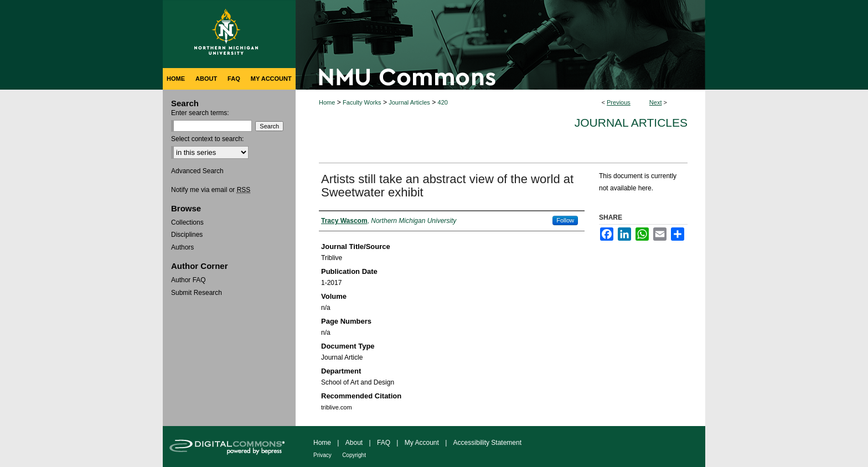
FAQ (384, 443)
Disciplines (187, 235)
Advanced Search (197, 171)
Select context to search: (207, 139)
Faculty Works (362, 102)
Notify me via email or (211, 190)
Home (327, 102)
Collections (187, 222)
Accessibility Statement (487, 443)
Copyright (354, 455)
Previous (619, 102)
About (354, 443)
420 (443, 102)
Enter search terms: (200, 113)
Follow (565, 220)
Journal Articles (409, 102)
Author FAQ (188, 280)
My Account (422, 443)
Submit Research (197, 293)
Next (656, 102)
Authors (182, 247)
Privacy (322, 455)
